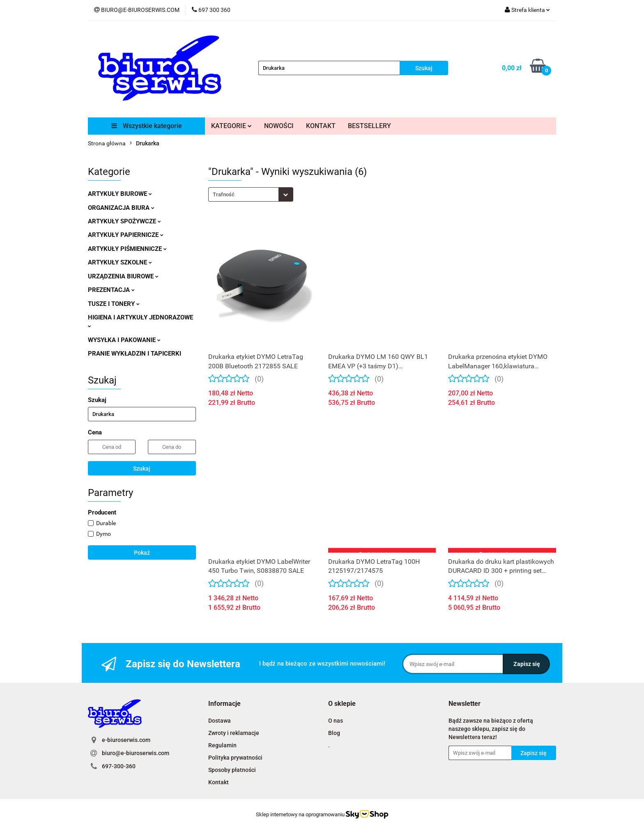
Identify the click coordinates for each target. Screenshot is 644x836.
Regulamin (222, 745)
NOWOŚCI (279, 126)
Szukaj (142, 469)
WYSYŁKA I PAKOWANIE (124, 340)
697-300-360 (119, 766)
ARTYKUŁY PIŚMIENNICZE (127, 249)
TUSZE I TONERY (114, 304)
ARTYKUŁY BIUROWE (120, 194)
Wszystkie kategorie (147, 126)
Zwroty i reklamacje (234, 733)
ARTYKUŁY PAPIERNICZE (126, 235)
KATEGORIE (231, 126)
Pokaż (142, 553)
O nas (336, 721)
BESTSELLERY (369, 126)
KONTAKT (321, 126)
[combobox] (251, 194)
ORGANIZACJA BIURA (121, 208)
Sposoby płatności (232, 770)
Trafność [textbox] (224, 194)
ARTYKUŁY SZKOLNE (120, 262)
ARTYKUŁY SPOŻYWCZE (124, 221)
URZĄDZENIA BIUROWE (123, 276)
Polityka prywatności (235, 758)
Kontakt (218, 782)
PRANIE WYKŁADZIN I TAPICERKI (135, 354)
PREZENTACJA (111, 290)
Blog (334, 733)
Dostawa (220, 721)
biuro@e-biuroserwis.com (136, 753)
